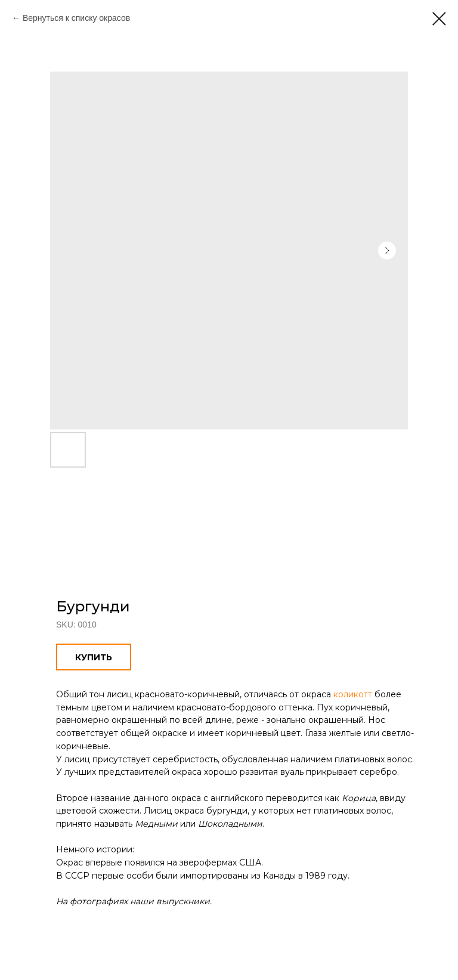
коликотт (353, 694)
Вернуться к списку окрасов (76, 18)
